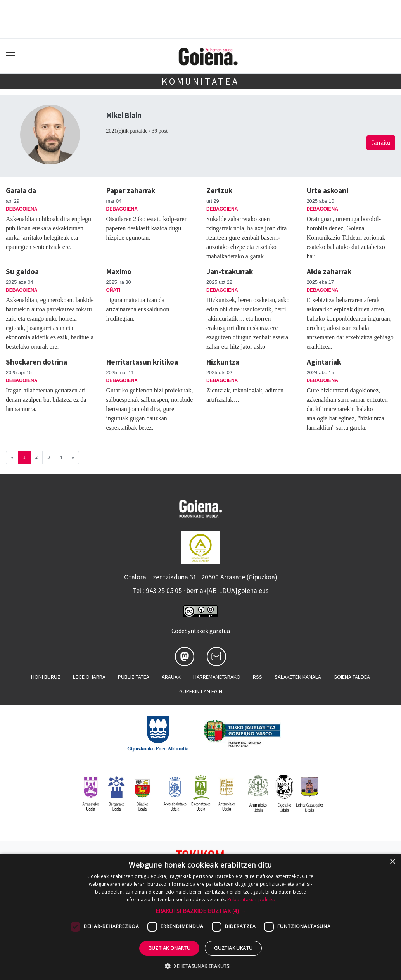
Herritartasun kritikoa (142, 362)
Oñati (113, 290)
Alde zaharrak (329, 271)
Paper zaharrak (131, 190)
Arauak (171, 677)
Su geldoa (22, 271)
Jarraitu (381, 143)
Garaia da (21, 190)
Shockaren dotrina (36, 362)
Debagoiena (22, 209)
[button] (201, 911)
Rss (258, 677)
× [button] (392, 862)
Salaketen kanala (298, 677)
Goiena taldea (352, 677)
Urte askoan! (328, 190)
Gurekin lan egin (201, 691)
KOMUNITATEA (200, 81)
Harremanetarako (217, 677)
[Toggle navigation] (11, 56)
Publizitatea (134, 677)
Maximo (119, 271)
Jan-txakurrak (230, 271)
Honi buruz (46, 677)
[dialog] (200, 917)
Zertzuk (219, 190)
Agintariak (324, 362)
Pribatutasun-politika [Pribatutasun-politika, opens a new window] (251, 900)
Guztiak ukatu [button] (233, 948)
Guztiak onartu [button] (169, 948)
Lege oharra (89, 677)
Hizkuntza (223, 362)
